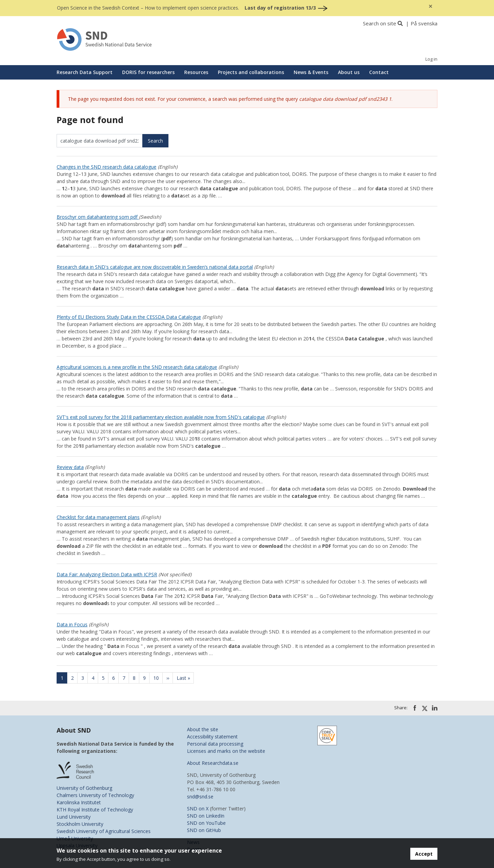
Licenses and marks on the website (226, 751)
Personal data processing (215, 744)
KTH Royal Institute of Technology (95, 810)
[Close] (431, 6)
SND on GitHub (204, 830)
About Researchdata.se (213, 763)
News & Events (311, 72)
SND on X (198, 809)
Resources (196, 72)
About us (349, 72)
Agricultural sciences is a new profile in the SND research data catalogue (137, 367)
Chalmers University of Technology (95, 795)
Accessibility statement (212, 737)
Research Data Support (85, 72)
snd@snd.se (200, 797)
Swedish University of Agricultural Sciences (104, 831)
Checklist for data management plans (98, 517)
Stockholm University (80, 824)
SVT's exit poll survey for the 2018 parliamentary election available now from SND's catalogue (161, 417)
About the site (203, 729)
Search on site (380, 23)
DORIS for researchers (148, 72)
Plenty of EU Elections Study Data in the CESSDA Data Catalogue (129, 317)
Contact (379, 72)
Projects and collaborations (251, 72)
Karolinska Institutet (79, 802)
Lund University (74, 817)
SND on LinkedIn (206, 816)
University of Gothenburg (84, 788)
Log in (431, 59)
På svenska (424, 23)
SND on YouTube (206, 823)
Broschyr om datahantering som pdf (98, 217)
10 (158, 678)
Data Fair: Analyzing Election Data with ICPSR (107, 574)
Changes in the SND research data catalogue (107, 167)
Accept (424, 854)
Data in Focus (72, 624)
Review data (70, 467)
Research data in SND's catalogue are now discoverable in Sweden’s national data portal (155, 267)
